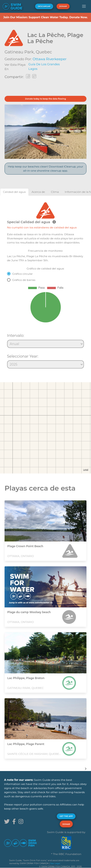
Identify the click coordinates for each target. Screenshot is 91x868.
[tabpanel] (45, 283)
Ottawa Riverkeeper (49, 59)
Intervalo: (16, 335)
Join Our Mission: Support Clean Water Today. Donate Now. (45, 17)
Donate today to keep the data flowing (45, 99)
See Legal (55, 863)
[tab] (14, 192)
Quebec (44, 52)
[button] (84, 6)
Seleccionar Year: (23, 356)
